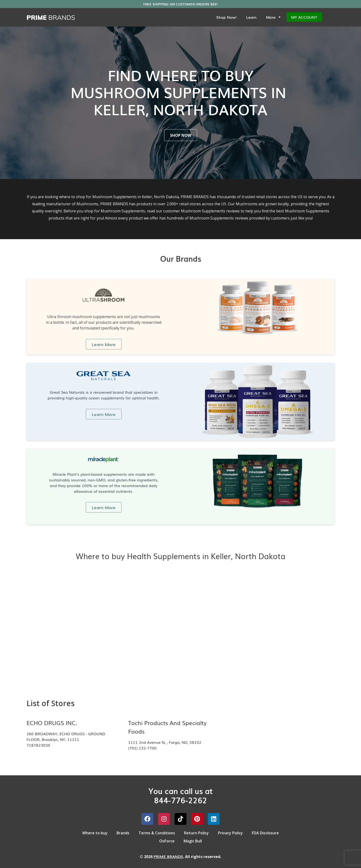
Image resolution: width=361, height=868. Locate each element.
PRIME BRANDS (168, 856)
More (274, 17)
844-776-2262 (180, 800)
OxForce (167, 841)
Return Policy (197, 833)
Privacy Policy (231, 833)
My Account (304, 17)
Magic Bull (193, 841)
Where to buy (94, 833)
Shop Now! (226, 17)
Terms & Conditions (157, 833)
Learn (251, 17)
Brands (122, 833)
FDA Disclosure (266, 833)
